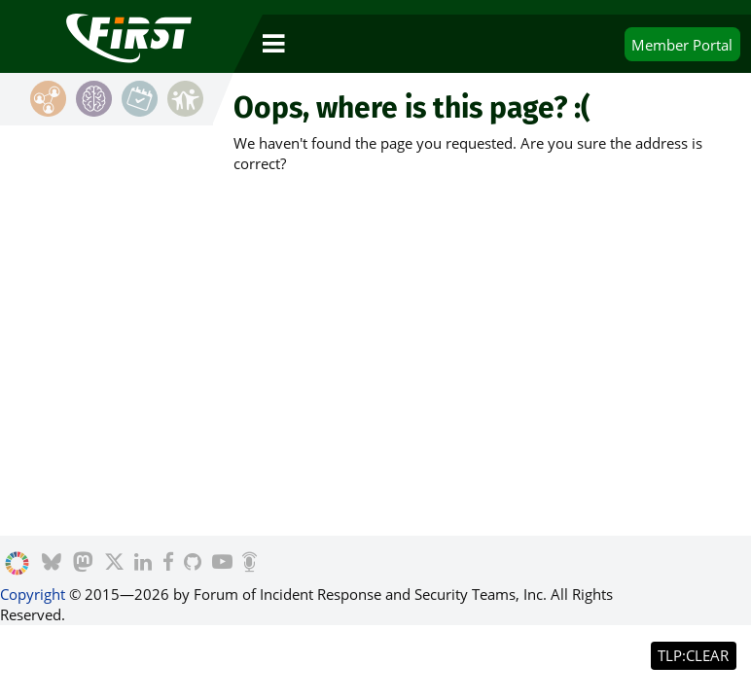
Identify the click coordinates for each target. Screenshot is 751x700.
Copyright (33, 594)
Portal (682, 45)
